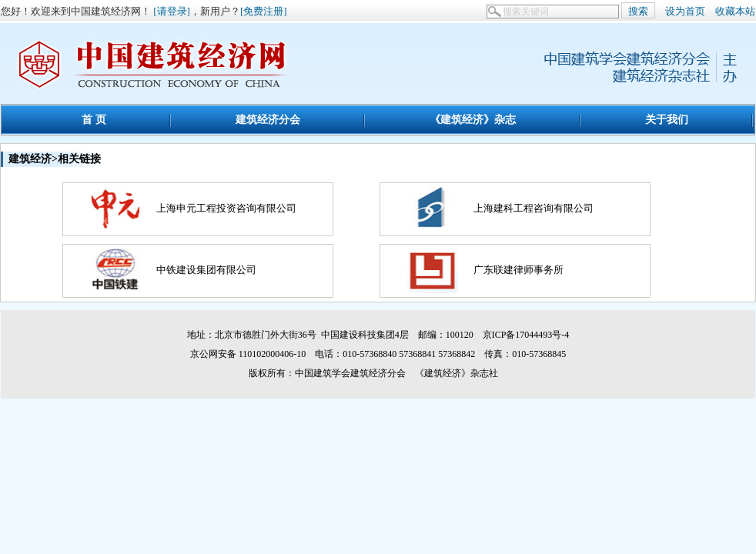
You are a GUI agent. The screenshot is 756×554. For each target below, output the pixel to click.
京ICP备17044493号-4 (526, 335)
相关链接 (79, 159)
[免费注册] (264, 11)
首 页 (94, 119)
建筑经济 (30, 159)
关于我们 (667, 119)
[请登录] (172, 11)
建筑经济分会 (268, 119)
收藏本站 (735, 11)
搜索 (638, 11)
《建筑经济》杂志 (473, 119)
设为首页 (685, 11)
